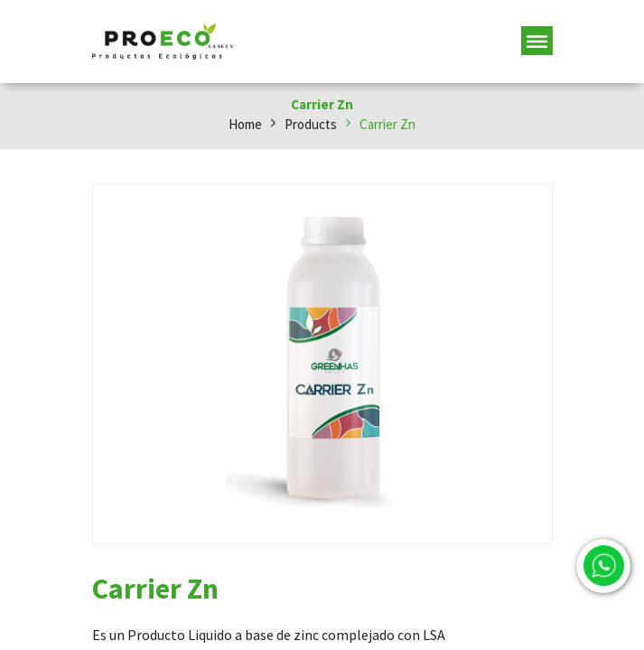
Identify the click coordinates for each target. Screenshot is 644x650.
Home (245, 124)
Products (311, 124)
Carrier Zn (387, 124)
